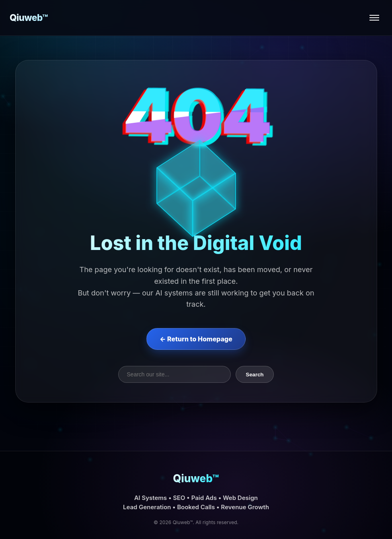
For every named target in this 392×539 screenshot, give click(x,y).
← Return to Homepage (196, 339)
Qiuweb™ (29, 18)
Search (254, 375)
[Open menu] (374, 18)
